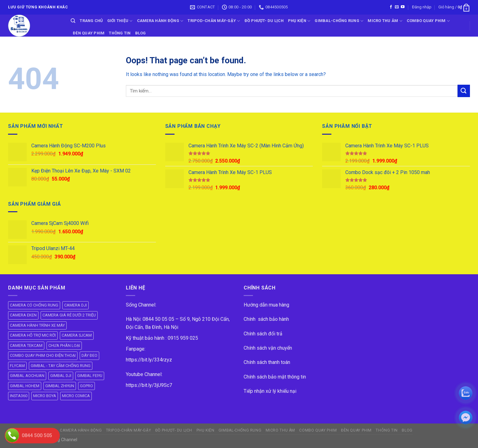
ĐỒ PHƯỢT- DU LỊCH (264, 21)
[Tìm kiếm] (73, 21)
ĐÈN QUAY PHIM (89, 33)
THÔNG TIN (120, 33)
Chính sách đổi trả (263, 334)
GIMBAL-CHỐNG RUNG (339, 21)
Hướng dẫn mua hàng (266, 305)
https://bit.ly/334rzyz (149, 360)
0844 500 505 (37, 435)
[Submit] (464, 91)
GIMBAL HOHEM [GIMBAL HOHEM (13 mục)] (25, 386)
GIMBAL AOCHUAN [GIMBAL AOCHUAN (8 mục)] (27, 376)
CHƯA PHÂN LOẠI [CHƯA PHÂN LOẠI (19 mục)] (64, 345)
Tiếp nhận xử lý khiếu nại (270, 391)
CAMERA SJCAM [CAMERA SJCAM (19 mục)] (77, 335)
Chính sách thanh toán (267, 362)
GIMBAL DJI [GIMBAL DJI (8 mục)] (61, 376)
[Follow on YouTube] (403, 7)
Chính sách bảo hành (266, 319)
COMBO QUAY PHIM (428, 21)
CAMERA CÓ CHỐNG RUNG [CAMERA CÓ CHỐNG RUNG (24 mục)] (34, 305)
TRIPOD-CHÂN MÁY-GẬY (214, 21)
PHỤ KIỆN (299, 21)
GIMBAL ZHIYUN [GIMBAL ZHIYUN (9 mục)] (60, 386)
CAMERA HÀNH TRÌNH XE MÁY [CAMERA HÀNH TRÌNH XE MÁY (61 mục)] (37, 325)
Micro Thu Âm (385, 21)
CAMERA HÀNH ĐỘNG (160, 21)
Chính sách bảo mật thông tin (275, 377)
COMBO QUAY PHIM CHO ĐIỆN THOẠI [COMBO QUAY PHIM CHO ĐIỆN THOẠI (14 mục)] (43, 355)
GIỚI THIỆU (120, 21)
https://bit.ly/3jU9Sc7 (149, 385)
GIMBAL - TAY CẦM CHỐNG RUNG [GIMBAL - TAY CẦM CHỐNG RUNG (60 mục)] (61, 366)
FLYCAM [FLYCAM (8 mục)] (17, 366)
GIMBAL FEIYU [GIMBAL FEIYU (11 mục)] (90, 376)
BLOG (141, 33)
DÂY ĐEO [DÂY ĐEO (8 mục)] (89, 355)
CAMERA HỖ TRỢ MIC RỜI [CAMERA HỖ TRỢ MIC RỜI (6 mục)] (33, 335)
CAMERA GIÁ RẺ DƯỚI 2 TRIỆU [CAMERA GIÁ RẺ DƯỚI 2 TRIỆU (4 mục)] (69, 315)
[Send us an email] (397, 7)
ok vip (84, 440)
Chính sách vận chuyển (268, 348)
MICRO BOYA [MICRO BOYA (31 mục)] (45, 396)
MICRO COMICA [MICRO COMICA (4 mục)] (76, 396)
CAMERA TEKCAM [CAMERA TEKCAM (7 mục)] (26, 345)
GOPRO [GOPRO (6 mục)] (86, 386)
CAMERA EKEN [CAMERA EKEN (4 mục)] (23, 315)
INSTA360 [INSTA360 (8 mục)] (19, 396)
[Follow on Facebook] (391, 7)
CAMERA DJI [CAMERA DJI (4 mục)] (75, 305)
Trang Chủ (91, 21)
